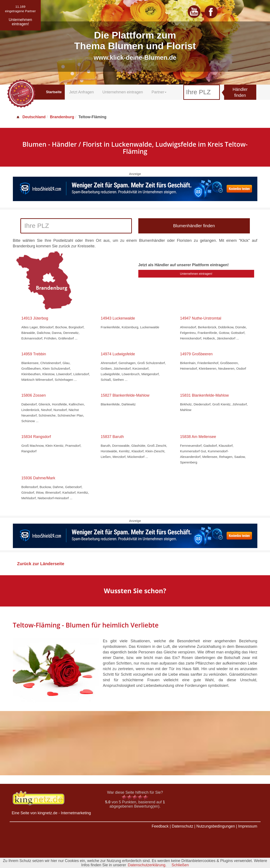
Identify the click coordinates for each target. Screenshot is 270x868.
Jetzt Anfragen (81, 92)
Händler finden (240, 92)
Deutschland (31, 117)
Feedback (160, 826)
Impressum (248, 826)
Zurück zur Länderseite (41, 564)
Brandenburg (62, 117)
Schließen (180, 865)
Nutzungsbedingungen (216, 826)
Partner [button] (159, 92)
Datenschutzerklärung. (147, 865)
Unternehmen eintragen (123, 92)
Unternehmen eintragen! (196, 274)
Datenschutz (183, 826)
